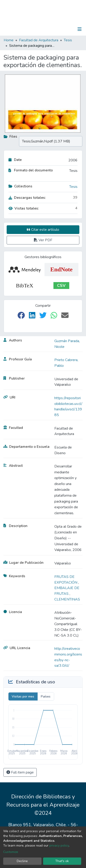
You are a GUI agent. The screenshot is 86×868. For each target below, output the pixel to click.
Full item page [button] (20, 772)
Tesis (68, 40)
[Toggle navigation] (80, 29)
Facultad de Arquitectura (39, 40)
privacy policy (59, 846)
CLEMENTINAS (67, 599)
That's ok (62, 861)
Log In (65, 29)
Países (46, 696)
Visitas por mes (23, 696)
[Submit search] (56, 29)
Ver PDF (43, 240)
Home (9, 40)
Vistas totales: (24, 208)
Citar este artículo (43, 230)
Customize (11, 852)
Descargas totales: (27, 198)
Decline (22, 861)
